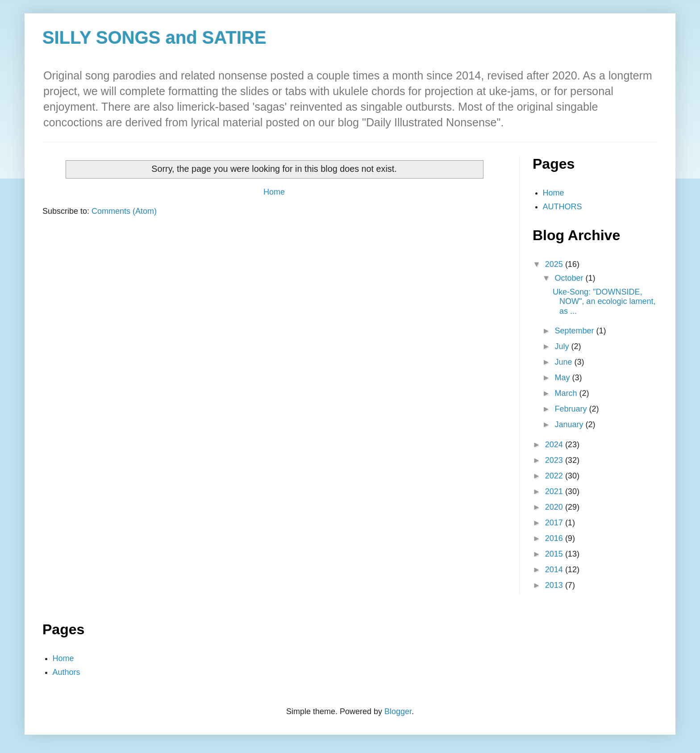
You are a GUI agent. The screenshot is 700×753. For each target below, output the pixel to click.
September (575, 331)
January (570, 424)
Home (274, 192)
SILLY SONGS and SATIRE (154, 37)
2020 (555, 507)
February (572, 409)
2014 (555, 570)
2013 (555, 585)
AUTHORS (562, 207)
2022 (555, 476)
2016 (555, 538)
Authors (67, 672)
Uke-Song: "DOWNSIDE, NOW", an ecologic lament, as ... (604, 302)
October (570, 278)
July (563, 346)
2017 (555, 523)
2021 (555, 491)
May (563, 378)
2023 (555, 460)
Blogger (398, 711)
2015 (555, 554)
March (567, 393)
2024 (555, 445)
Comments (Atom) (124, 211)
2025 (555, 264)
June (564, 362)
